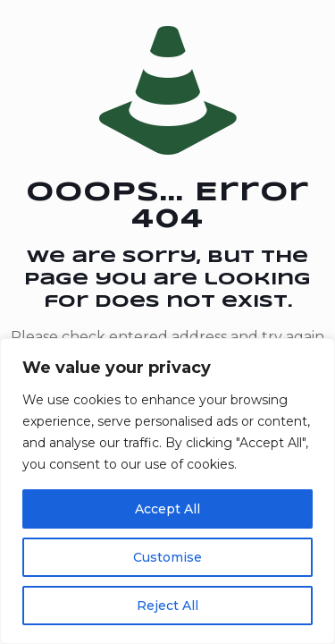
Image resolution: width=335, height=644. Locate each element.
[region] (167, 491)
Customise (167, 557)
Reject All (167, 606)
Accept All (167, 509)
